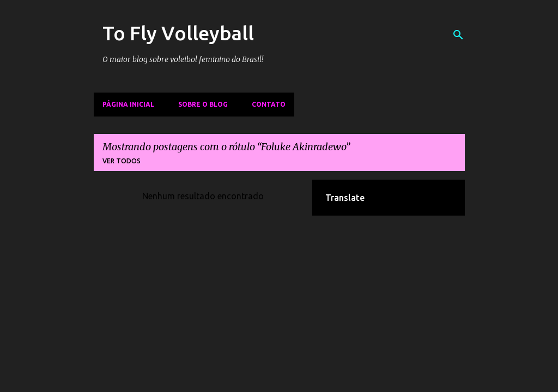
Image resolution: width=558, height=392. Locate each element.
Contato (269, 104)
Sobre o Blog (203, 104)
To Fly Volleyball (178, 33)
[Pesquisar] (458, 35)
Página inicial (128, 104)
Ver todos (122, 161)
